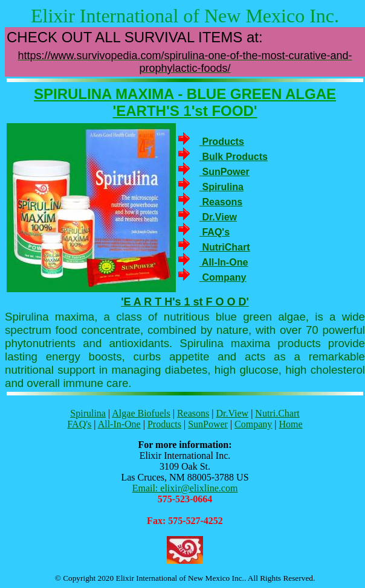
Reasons (193, 413)
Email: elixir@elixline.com (185, 488)
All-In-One (119, 424)
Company (253, 424)
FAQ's (79, 424)
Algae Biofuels (141, 413)
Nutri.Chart (277, 413)
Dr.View (232, 413)
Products (164, 424)
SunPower (208, 424)
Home (291, 424)
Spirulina (88, 413)
